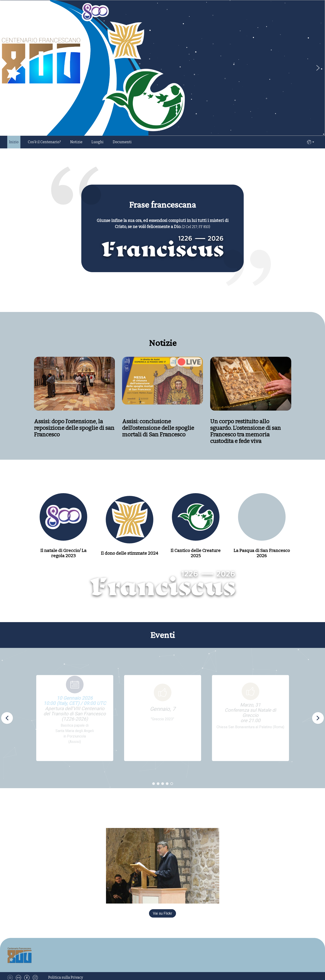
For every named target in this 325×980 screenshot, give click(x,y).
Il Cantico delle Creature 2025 (196, 553)
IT (311, 142)
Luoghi (97, 142)
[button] (318, 68)
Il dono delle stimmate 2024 (129, 553)
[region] (162, 718)
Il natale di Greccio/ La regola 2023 (63, 553)
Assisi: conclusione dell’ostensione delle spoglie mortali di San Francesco (208, 428)
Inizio (14, 142)
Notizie (76, 142)
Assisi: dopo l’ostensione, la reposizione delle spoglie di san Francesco (124, 428)
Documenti (122, 142)
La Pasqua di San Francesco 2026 (262, 553)
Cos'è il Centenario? (44, 142)
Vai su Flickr (162, 913)
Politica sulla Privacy (66, 977)
